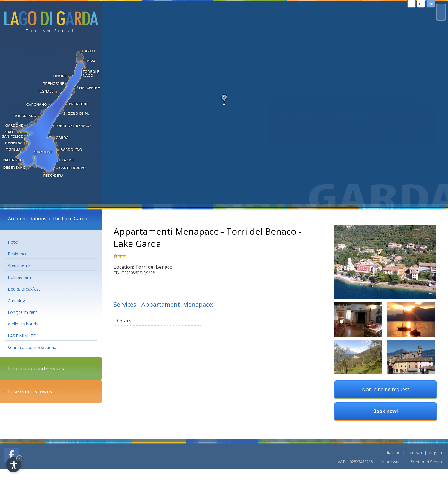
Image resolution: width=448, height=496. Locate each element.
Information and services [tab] (32, 368)
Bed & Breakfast (24, 289)
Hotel (13, 242)
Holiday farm (20, 277)
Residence (18, 254)
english (435, 452)
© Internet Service (427, 462)
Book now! (386, 411)
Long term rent (22, 312)
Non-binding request (386, 389)
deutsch (415, 452)
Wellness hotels (23, 324)
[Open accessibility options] (13, 465)
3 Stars (123, 320)
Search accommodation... (32, 347)
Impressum (392, 462)
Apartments (19, 265)
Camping (16, 301)
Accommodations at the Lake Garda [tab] (44, 219)
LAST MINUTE (22, 336)
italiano (394, 452)
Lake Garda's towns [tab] (26, 391)
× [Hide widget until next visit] (19, 458)
